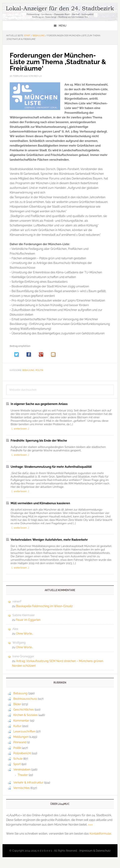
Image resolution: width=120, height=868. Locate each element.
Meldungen (21, 737)
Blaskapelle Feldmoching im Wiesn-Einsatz (44, 606)
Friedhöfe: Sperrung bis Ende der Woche (39, 441)
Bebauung (28, 370)
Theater (23, 775)
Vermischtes (22, 788)
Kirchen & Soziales (25, 715)
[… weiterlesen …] (20, 429)
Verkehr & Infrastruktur (28, 783)
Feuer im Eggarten (28, 620)
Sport (17, 764)
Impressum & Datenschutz (95, 851)
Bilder (17, 704)
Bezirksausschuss (25, 699)
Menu (63, 26)
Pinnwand (20, 742)
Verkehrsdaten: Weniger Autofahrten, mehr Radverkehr (49, 540)
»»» (90, 825)
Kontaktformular (100, 834)
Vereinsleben (22, 770)
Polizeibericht (22, 753)
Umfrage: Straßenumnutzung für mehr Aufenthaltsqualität (51, 467)
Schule (18, 759)
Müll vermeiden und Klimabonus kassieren (40, 503)
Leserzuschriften (24, 731)
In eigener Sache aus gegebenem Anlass (39, 404)
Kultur (17, 726)
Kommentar (21, 721)
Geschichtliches (24, 710)
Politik (39, 370)
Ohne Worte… (25, 634)
